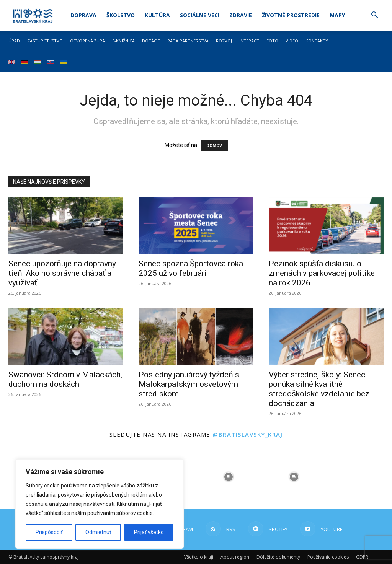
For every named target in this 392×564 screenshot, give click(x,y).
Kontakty (317, 41)
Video (292, 41)
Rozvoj (224, 41)
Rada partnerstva (188, 41)
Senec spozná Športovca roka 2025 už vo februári (191, 268)
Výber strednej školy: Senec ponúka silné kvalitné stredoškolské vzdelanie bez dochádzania (319, 389)
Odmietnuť (98, 532)
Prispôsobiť (49, 532)
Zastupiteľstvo (45, 41)
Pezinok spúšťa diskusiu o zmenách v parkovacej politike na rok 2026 (322, 273)
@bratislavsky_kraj (247, 434)
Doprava (83, 15)
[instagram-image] (229, 477)
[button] (374, 16)
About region (235, 557)
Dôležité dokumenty (278, 557)
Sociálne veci (200, 15)
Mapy (337, 15)
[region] (100, 504)
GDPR (362, 557)
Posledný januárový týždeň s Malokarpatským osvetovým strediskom (189, 384)
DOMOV (214, 146)
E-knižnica (123, 41)
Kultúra (157, 15)
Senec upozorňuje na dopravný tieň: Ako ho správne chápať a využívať (62, 273)
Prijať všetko (149, 532)
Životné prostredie (291, 15)
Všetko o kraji (199, 557)
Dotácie (151, 41)
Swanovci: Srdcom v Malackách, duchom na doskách (65, 379)
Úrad (14, 41)
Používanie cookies (328, 557)
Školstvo (121, 15)
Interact (249, 41)
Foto (272, 41)
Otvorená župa (87, 41)
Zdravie (241, 15)
